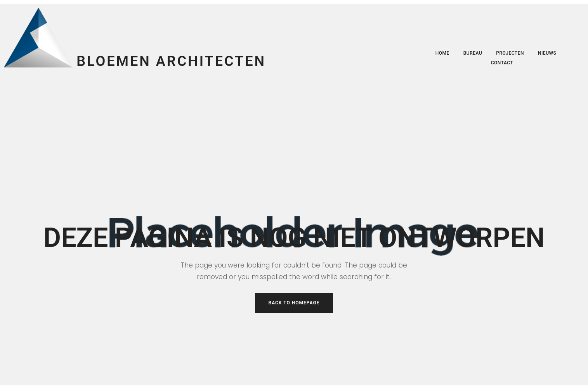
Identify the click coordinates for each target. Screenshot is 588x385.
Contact (502, 63)
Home (442, 53)
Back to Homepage (294, 303)
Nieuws (547, 53)
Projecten (510, 53)
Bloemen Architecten (171, 61)
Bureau (473, 53)
